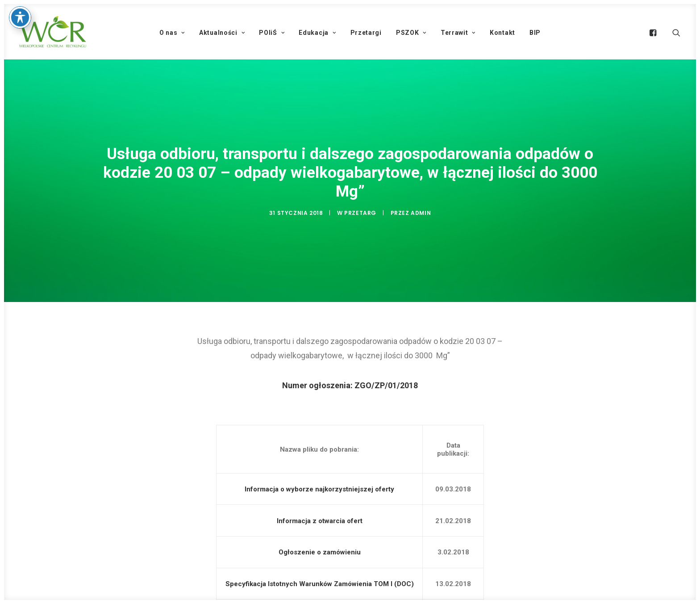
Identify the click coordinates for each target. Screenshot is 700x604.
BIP (535, 33)
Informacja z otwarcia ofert (320, 517)
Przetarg (360, 211)
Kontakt (502, 33)
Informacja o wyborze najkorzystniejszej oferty (319, 485)
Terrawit (458, 33)
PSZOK (411, 33)
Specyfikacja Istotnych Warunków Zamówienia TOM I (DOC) (320, 580)
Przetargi (366, 33)
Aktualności (222, 33)
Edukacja (317, 33)
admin (421, 211)
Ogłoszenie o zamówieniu (320, 549)
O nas (172, 33)
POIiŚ (272, 33)
